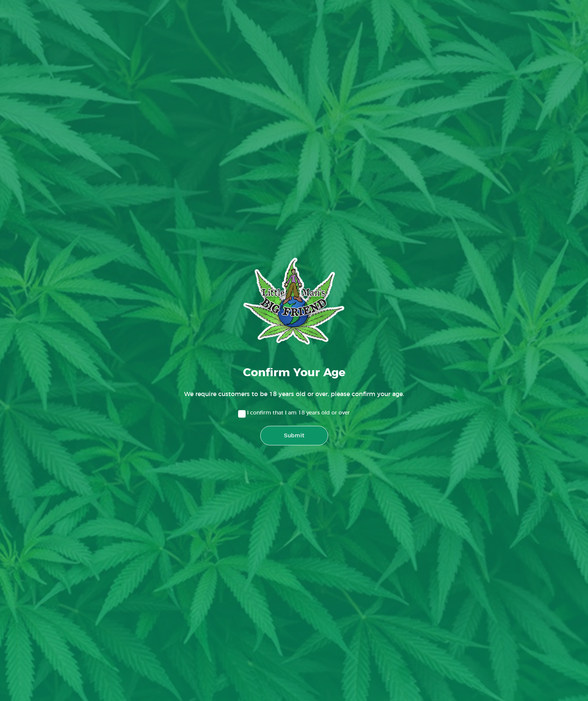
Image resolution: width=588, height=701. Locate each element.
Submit (294, 436)
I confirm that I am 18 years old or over (298, 413)
